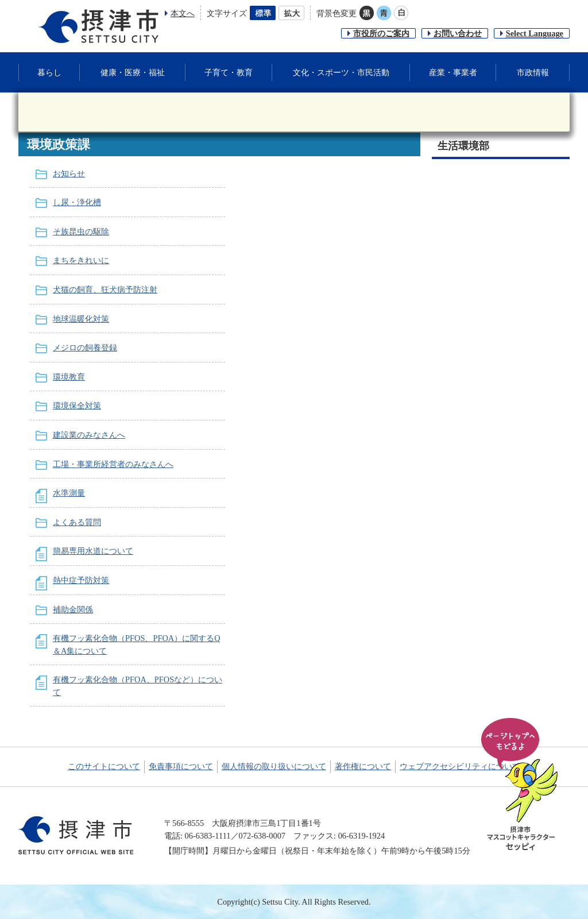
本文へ (183, 13)
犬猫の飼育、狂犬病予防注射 (105, 289)
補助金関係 (73, 609)
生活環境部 (463, 146)
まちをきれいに (81, 260)
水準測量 (69, 493)
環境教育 (69, 377)
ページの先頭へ (521, 785)
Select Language (535, 33)
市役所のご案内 (381, 33)
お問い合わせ (458, 33)
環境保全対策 (77, 406)
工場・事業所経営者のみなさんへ (113, 464)
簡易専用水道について (93, 551)
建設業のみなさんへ (89, 435)
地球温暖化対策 (81, 319)
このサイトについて (104, 766)
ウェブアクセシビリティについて (460, 766)
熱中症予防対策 (81, 580)
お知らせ (69, 173)
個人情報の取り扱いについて (274, 766)
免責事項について (181, 766)
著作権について (363, 766)
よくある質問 (77, 522)
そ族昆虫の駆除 (81, 231)
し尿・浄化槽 (77, 202)
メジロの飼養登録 (85, 347)
